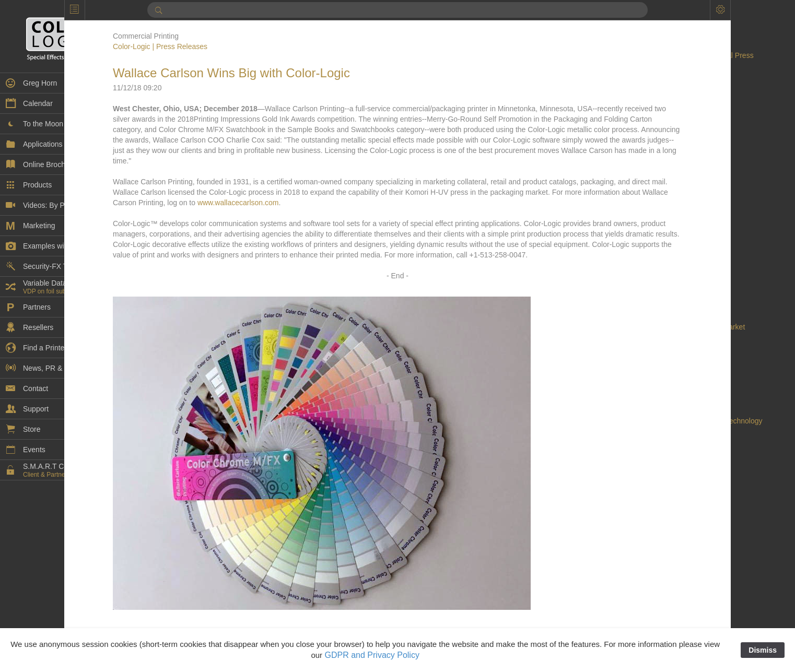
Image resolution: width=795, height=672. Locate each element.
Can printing (674, 181)
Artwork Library (679, 108)
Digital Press (675, 379)
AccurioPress (675, 66)
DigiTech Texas (679, 400)
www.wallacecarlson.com (543, 213)
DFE (661, 348)
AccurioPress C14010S (692, 76)
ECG (662, 473)
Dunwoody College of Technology (708, 421)
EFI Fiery (669, 515)
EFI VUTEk (672, 525)
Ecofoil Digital (676, 494)
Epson (664, 546)
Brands (665, 160)
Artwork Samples (682, 118)
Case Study (673, 202)
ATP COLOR (675, 128)
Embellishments (680, 536)
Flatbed (666, 598)
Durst (663, 452)
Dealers (667, 316)
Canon (665, 191)
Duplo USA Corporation (692, 442)
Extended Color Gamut (691, 577)
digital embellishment (688, 369)
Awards (666, 139)
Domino (667, 410)
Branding (669, 149)
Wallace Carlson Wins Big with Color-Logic (297, 73)
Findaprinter (674, 588)
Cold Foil (668, 222)
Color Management (685, 243)
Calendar (669, 170)
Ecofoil (665, 484)
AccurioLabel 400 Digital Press (704, 55)
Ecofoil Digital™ (680, 504)
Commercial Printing (687, 264)
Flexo (663, 619)
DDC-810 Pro (676, 306)
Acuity (664, 87)
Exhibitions (672, 567)
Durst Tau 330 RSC (685, 463)
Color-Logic (673, 254)
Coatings (668, 212)
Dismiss (763, 650)
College (666, 233)
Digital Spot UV (679, 390)
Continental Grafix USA (692, 285)
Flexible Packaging (685, 609)
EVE (661, 557)
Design (665, 337)
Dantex (665, 296)
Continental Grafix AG (689, 275)
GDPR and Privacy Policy (372, 655)
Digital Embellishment (689, 358)
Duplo (664, 431)
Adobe (664, 97)
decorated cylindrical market (699, 327)
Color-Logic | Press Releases (225, 46)
